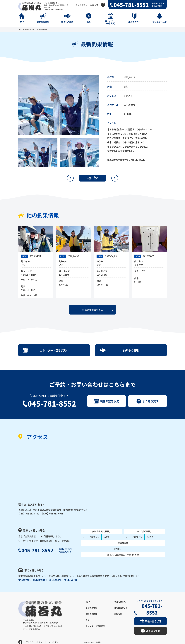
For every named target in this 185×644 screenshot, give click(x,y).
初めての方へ (120, 605)
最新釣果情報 (29, 29)
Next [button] (101, 105)
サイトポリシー (53, 638)
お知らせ (94, 5)
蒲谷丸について (121, 611)
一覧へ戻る (92, 178)
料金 (88, 623)
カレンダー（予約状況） (96, 629)
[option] (59, 105)
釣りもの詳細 (91, 617)
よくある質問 (81, 5)
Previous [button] (16, 105)
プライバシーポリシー (35, 638)
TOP (20, 29)
